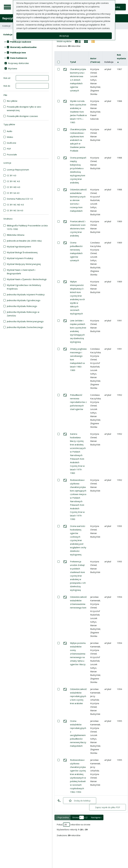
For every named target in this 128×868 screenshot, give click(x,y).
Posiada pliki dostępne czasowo (22, 116)
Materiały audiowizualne (23, 47)
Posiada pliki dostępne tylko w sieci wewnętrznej (24, 108)
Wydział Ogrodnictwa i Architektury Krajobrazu (24, 287)
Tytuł (73, 62)
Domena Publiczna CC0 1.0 (20, 199)
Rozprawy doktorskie (18, 63)
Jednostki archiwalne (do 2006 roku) (24, 241)
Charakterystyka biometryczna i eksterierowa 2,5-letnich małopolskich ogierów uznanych (78, 80)
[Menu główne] (7, 7)
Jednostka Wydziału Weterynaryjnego (25, 321)
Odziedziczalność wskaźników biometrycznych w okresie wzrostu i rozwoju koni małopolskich (78, 200)
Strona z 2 (80, 817)
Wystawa (13, 68)
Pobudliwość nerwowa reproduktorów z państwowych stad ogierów (78, 402)
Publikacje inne (18, 52)
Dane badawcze (19, 58)
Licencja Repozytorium (18, 170)
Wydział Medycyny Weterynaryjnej (24, 264)
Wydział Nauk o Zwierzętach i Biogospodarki (21, 272)
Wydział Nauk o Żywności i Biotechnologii (27, 279)
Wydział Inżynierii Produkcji (20, 258)
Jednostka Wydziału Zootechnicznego (25, 327)
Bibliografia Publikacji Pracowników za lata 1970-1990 (27, 227)
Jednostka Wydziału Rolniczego (22, 306)
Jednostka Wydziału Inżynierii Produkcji (26, 294)
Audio (10, 131)
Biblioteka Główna (16, 235)
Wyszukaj (115, 7)
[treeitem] (26, 42)
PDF (9, 149)
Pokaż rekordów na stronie (74, 825)
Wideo (10, 137)
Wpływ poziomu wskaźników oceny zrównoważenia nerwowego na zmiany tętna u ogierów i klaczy (78, 654)
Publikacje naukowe (21, 42)
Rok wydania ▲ (121, 58)
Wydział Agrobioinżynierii (19, 247)
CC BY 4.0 (12, 175)
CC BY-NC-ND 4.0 (15, 205)
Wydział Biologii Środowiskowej (22, 252)
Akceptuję (64, 36)
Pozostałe (12, 154)
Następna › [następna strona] (96, 817)
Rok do (7, 86)
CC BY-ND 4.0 (13, 187)
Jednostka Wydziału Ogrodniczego (24, 300)
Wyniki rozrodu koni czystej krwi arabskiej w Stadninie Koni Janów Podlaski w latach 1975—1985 (78, 112)
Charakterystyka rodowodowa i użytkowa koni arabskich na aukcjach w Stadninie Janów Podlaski (78, 140)
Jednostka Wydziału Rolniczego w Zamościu (23, 314)
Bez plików (12, 101)
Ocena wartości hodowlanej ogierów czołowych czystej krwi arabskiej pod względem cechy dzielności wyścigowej (78, 540)
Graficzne (12, 143)
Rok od (7, 78)
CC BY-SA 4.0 (13, 193)
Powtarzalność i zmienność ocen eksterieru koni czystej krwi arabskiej (78, 228)
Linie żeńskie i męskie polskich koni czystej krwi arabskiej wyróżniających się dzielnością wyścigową (78, 331)
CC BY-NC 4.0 (13, 181)
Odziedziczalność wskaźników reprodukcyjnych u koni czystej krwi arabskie (78, 696)
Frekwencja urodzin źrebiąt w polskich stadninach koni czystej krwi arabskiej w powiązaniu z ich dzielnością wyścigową (78, 576)
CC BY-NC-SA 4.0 (15, 210)
